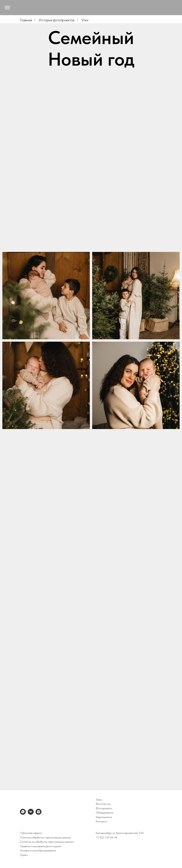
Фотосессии (103, 804)
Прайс (24, 855)
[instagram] (39, 812)
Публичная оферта (31, 833)
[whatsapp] (23, 812)
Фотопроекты (104, 808)
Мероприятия (104, 817)
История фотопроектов (57, 20)
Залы (99, 800)
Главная (26, 20)
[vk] (31, 812)
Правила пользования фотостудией (41, 846)
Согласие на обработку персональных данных (47, 842)
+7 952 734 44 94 (107, 837)
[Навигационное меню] (7, 8)
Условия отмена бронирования (38, 850)
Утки (85, 20)
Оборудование (105, 813)
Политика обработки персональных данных (45, 837)
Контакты (101, 821)
